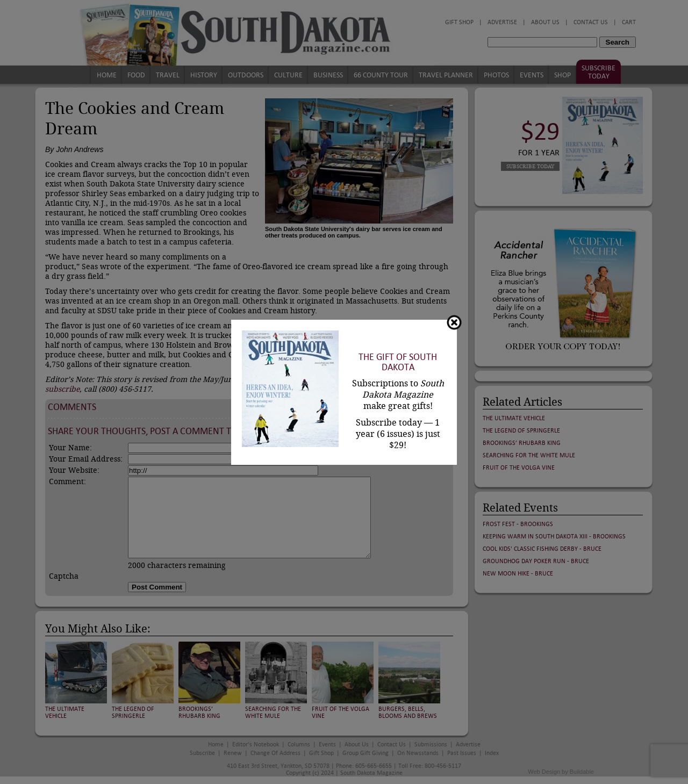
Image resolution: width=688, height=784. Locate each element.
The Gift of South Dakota (398, 362)
